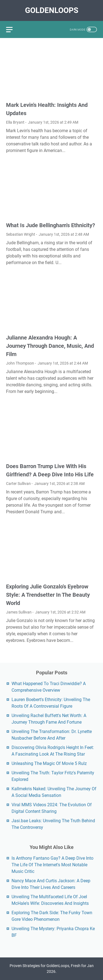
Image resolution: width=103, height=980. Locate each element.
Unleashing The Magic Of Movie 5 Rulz (49, 763)
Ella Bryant (15, 122)
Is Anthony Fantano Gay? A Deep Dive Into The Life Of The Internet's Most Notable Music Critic (52, 865)
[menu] (13, 29)
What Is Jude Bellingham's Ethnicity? (51, 225)
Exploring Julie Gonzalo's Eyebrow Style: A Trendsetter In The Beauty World (48, 595)
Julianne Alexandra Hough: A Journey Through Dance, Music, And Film (50, 346)
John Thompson (20, 363)
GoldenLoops (52, 10)
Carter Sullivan (18, 484)
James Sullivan (19, 612)
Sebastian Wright (21, 234)
